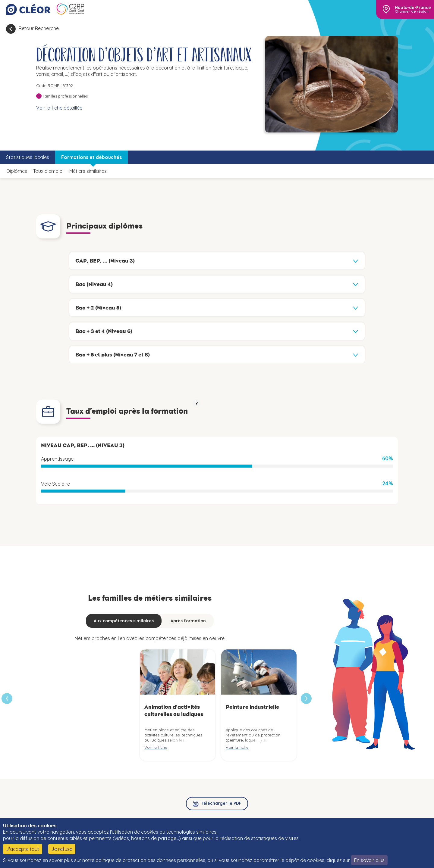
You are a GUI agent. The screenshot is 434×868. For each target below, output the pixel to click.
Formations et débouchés (91, 157)
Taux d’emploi (48, 171)
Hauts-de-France (413, 8)
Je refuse (62, 849)
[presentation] (306, 698)
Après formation (188, 621)
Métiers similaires (88, 171)
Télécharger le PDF (222, 803)
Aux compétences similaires (124, 621)
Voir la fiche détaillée (59, 108)
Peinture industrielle (252, 707)
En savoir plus (369, 860)
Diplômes (17, 171)
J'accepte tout (23, 849)
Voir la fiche (156, 747)
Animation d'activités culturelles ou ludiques (174, 710)
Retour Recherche (39, 28)
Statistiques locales (28, 157)
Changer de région (412, 11)
